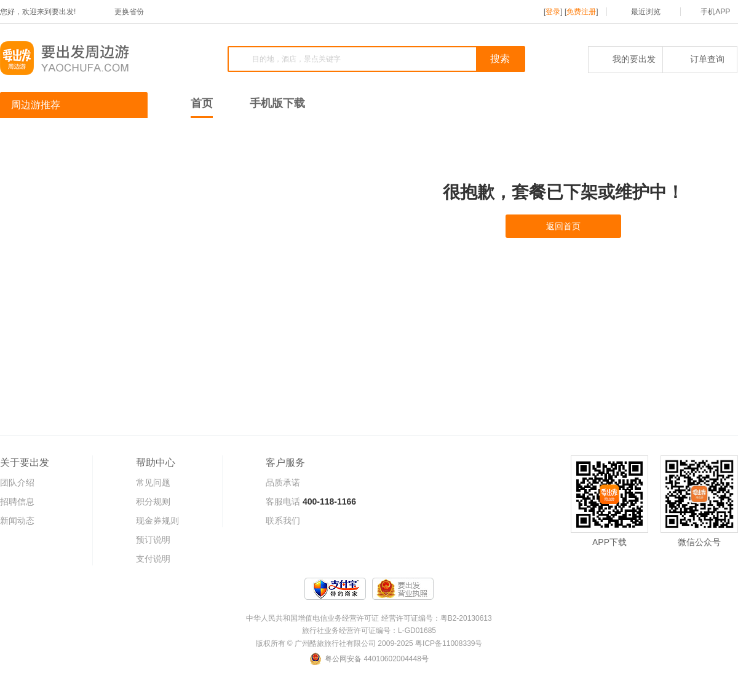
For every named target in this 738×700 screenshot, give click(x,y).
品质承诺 (283, 482)
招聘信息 (17, 501)
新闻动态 (17, 521)
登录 (553, 12)
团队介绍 (17, 482)
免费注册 (581, 12)
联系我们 (283, 521)
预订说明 (153, 540)
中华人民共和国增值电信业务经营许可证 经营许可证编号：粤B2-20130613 (369, 618)
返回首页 (563, 226)
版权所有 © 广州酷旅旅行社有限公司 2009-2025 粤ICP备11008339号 (369, 643)
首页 (202, 103)
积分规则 (153, 501)
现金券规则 (157, 521)
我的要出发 (626, 59)
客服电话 (283, 501)
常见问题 (153, 482)
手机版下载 (277, 103)
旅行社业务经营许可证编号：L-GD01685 (369, 631)
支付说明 (153, 559)
